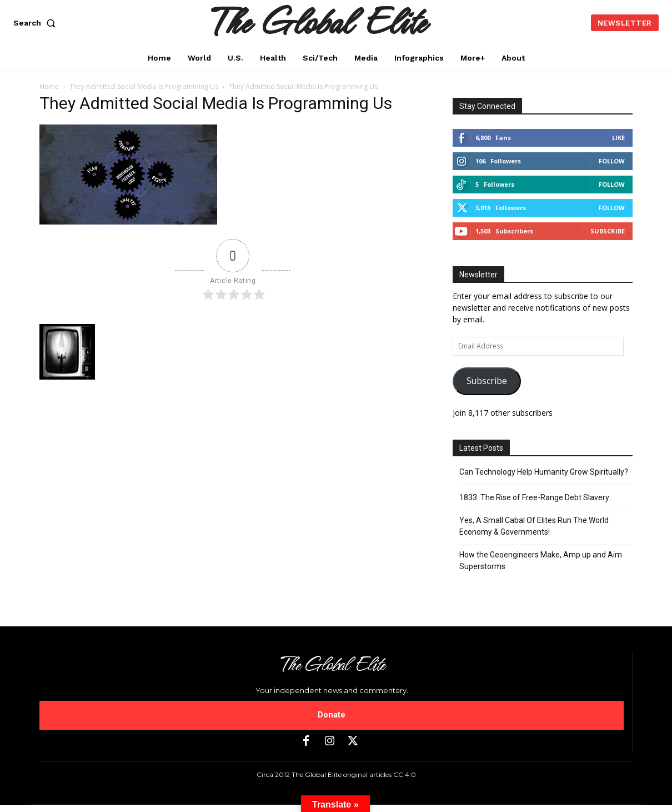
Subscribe (608, 231)
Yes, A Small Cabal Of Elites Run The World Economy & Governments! (534, 526)
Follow (612, 161)
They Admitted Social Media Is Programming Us (144, 86)
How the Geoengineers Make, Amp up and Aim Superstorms (541, 561)
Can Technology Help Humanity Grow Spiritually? (544, 472)
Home (49, 86)
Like (618, 138)
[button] (37, 23)
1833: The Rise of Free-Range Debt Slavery (534, 497)
